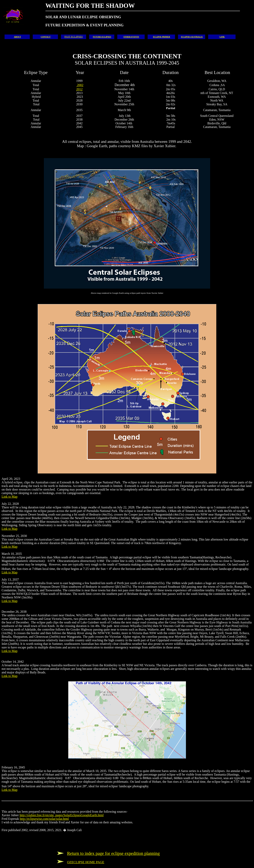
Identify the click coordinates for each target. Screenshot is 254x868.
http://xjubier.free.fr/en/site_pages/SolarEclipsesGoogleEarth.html (62, 815)
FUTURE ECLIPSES (102, 37)
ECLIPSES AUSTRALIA (192, 37)
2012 (79, 89)
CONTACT (46, 37)
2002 (80, 85)
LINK (222, 37)
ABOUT (17, 37)
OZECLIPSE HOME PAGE (86, 862)
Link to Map (10, 497)
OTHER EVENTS (131, 37)
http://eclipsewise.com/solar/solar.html (44, 819)
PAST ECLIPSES (74, 37)
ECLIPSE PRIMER (162, 37)
